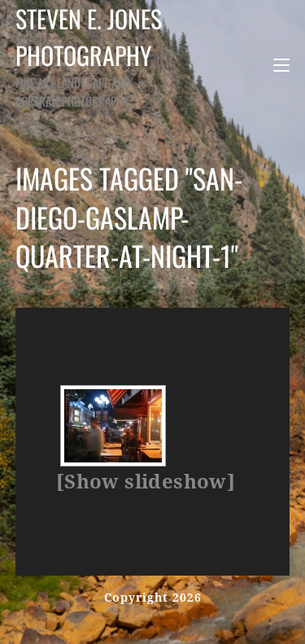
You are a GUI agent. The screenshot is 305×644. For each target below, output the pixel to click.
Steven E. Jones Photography (96, 55)
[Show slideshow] (146, 482)
